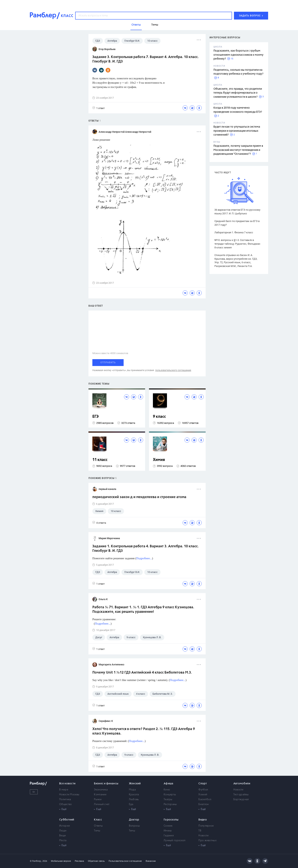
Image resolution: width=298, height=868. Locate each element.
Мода (132, 790)
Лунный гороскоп (175, 841)
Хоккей (203, 795)
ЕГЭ (95, 417)
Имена (168, 831)
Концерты (170, 795)
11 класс (100, 460)
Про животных (207, 841)
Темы (97, 831)
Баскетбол (205, 800)
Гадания (169, 836)
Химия (159, 460)
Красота (134, 795)
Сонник (168, 826)
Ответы (98, 826)
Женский (135, 784)
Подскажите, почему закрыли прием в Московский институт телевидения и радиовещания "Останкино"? (238, 150)
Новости (238, 790)
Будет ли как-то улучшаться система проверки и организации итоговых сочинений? (237, 131)
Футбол (203, 790)
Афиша (169, 784)
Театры (168, 800)
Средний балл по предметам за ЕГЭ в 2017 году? (237, 223)
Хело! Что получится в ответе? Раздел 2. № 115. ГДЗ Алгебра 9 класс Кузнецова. (144, 731)
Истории (65, 826)
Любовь (134, 800)
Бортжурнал (241, 800)
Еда (131, 804)
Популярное (206, 826)
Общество (65, 804)
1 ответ (99, 108)
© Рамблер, (36, 861)
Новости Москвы (69, 795)
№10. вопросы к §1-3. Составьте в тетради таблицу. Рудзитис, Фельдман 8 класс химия (237, 244)
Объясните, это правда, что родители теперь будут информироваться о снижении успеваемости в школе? (238, 93)
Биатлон (203, 804)
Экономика (101, 790)
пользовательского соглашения (173, 370)
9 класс (159, 417)
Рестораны (170, 804)
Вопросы (134, 826)
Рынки (98, 800)
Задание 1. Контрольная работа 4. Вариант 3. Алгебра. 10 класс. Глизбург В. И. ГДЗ (145, 549)
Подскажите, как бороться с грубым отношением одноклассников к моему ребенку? (238, 55)
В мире (64, 790)
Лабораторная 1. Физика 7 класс (234, 232)
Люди (63, 831)
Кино (167, 790)
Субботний (67, 820)
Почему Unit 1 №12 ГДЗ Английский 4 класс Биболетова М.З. (142, 673)
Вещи (62, 836)
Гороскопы (171, 820)
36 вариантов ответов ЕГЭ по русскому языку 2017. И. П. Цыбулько (237, 212)
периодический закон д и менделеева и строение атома (139, 497)
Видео (203, 820)
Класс (98, 820)
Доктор (134, 820)
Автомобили (242, 784)
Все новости (67, 784)
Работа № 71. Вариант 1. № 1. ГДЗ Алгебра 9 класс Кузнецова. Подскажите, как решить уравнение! (143, 610)
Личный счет (102, 804)
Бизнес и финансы (106, 784)
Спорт (203, 784)
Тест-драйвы (241, 795)
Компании (100, 795)
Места (63, 841)
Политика (65, 800)
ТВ (200, 831)
